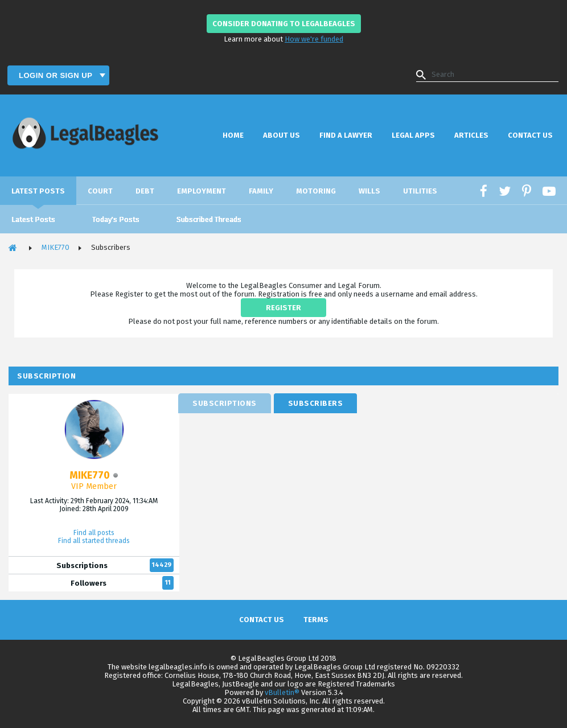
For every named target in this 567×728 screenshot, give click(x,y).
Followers (89, 583)
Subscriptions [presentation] (225, 403)
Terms (316, 620)
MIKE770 (56, 247)
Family (261, 191)
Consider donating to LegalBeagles (284, 24)
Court (100, 191)
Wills (369, 191)
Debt (145, 191)
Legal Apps (413, 135)
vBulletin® (282, 692)
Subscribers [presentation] (316, 403)
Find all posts (94, 533)
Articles (471, 135)
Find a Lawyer (346, 135)
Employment (202, 191)
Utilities (420, 191)
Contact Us (530, 135)
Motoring (316, 191)
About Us (282, 135)
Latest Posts (38, 191)
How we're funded (314, 39)
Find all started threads (94, 541)
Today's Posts (116, 219)
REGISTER (283, 308)
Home (233, 135)
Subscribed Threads (209, 219)
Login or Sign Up (57, 75)
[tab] (225, 403)
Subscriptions (82, 565)
